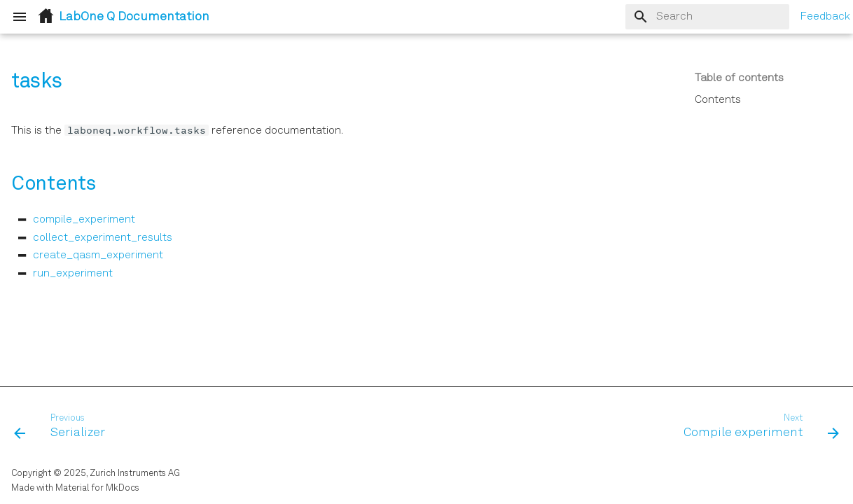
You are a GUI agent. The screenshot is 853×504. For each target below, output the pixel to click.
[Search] (707, 17)
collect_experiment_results (103, 238)
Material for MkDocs (97, 488)
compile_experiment (84, 220)
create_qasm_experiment (98, 255)
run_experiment (73, 274)
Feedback (825, 17)
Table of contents (739, 78)
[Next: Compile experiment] (757, 427)
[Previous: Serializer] (64, 427)
